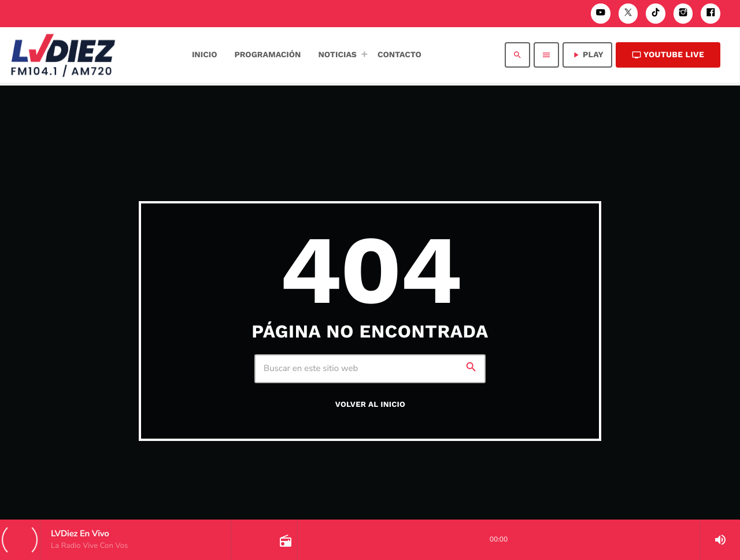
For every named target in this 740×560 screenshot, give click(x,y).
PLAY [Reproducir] (587, 55)
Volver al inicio (370, 405)
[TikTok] (656, 14)
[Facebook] (711, 14)
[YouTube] (601, 14)
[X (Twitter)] (628, 14)
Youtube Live (668, 55)
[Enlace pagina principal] (63, 55)
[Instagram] (683, 14)
